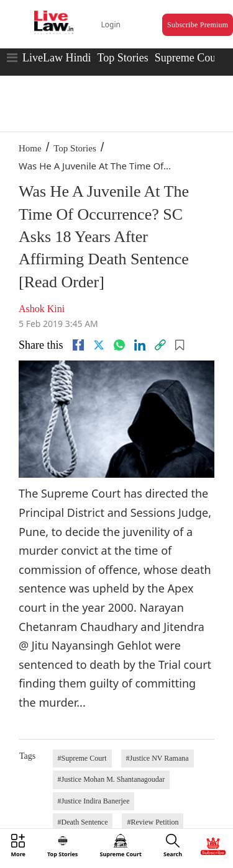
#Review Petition (153, 822)
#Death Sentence (83, 822)
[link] (160, 345)
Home (30, 148)
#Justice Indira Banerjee (94, 801)
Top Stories (122, 58)
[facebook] (78, 345)
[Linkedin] (140, 345)
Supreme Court (189, 58)
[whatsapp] (119, 345)
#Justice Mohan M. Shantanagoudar (112, 779)
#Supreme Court (82, 758)
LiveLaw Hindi (57, 58)
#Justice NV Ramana (158, 758)
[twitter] (99, 345)
